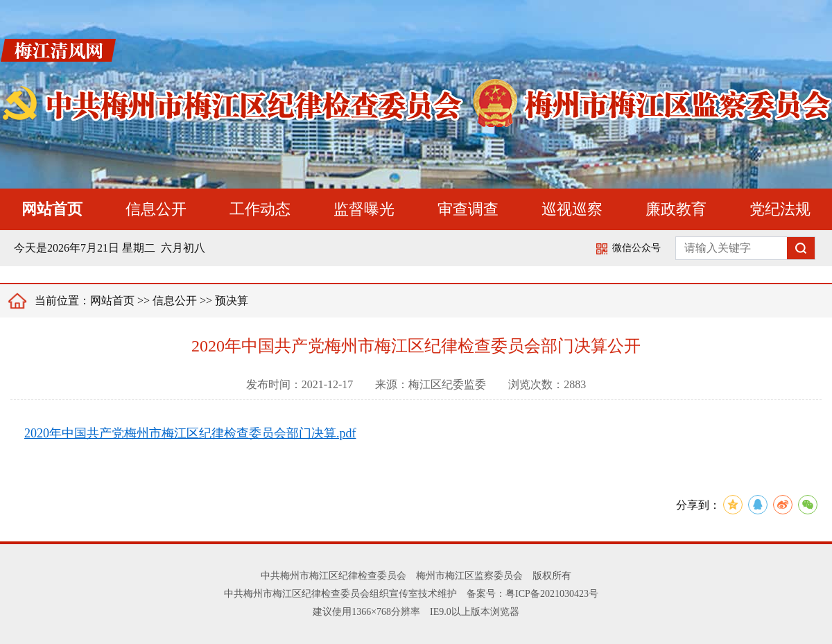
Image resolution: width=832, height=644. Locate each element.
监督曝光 (364, 209)
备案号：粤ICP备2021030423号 (532, 594)
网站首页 (52, 209)
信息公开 (156, 209)
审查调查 (468, 209)
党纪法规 (780, 209)
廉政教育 (676, 209)
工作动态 (260, 209)
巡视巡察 (572, 209)
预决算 (232, 301)
